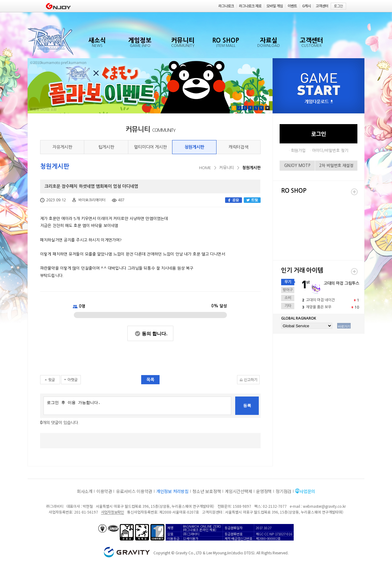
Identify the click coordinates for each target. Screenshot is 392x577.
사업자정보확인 (113, 512)
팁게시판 (106, 147)
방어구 (288, 290)
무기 (288, 282)
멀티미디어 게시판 (150, 147)
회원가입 (298, 151)
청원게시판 (194, 147)
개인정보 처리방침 (172, 491)
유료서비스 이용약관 (134, 491)
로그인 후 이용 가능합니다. (137, 406)
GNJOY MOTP (297, 166)
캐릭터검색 (238, 147)
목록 (150, 380)
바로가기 (344, 326)
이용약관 (104, 491)
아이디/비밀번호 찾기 (330, 151)
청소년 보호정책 (207, 491)
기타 (288, 306)
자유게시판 (62, 147)
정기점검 (283, 491)
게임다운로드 (319, 102)
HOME (205, 168)
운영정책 (264, 491)
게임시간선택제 (238, 491)
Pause (268, 108)
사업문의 (307, 491)
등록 (247, 406)
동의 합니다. (155, 334)
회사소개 (85, 491)
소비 (288, 298)
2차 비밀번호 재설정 (336, 166)
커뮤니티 (227, 168)
